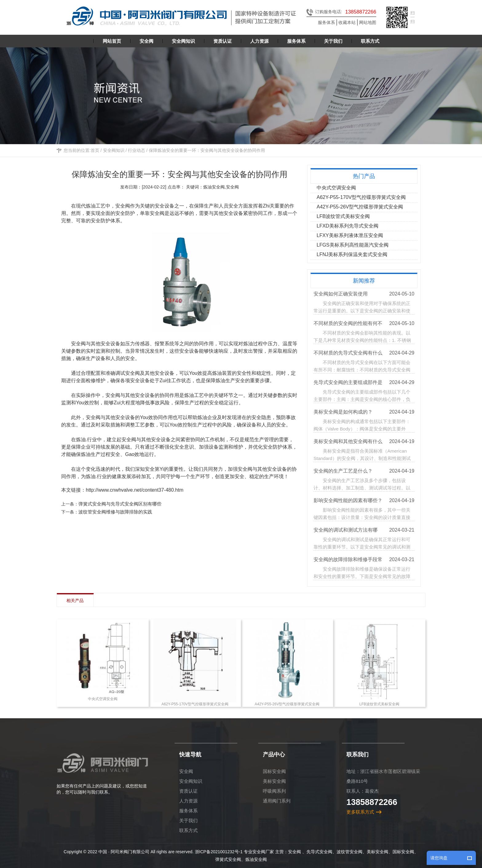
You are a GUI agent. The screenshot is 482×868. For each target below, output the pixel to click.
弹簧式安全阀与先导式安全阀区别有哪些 (121, 504)
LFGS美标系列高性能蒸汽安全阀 (353, 245)
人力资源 (188, 801)
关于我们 (188, 820)
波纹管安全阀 (350, 852)
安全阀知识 (114, 152)
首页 (95, 152)
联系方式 (188, 830)
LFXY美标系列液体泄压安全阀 (350, 235)
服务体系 (326, 22)
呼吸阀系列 (274, 791)
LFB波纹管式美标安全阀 (344, 216)
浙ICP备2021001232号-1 (219, 852)
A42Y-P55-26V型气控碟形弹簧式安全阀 (360, 207)
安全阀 (186, 771)
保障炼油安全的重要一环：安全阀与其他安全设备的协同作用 (207, 152)
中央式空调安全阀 (337, 188)
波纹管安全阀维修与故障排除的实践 (117, 512)
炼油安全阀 (256, 859)
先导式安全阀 (319, 852)
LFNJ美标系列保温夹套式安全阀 (353, 254)
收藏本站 (347, 22)
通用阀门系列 (277, 801)
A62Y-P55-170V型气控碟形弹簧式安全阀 (362, 197)
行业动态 (136, 152)
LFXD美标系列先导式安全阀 (348, 226)
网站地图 (368, 22)
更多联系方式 (360, 812)
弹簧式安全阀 (228, 859)
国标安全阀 (274, 771)
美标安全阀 (274, 781)
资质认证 (188, 791)
